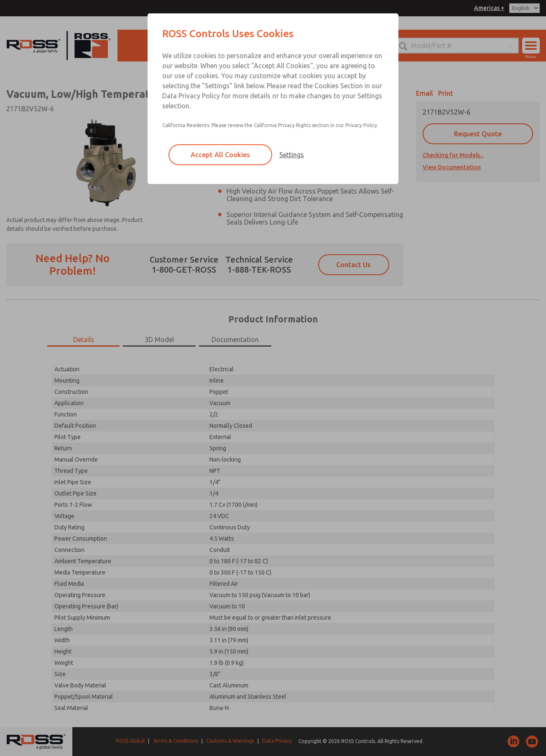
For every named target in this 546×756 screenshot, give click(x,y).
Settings (292, 155)
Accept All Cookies (220, 155)
